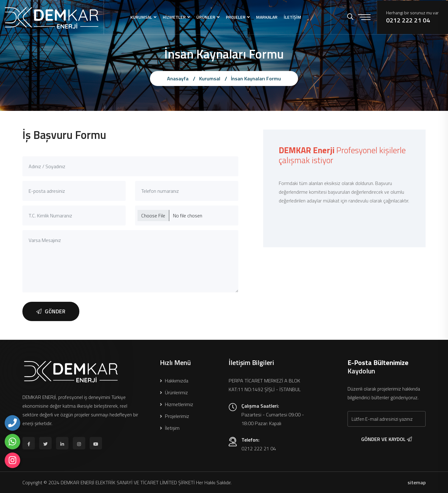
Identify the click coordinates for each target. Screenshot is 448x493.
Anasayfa (178, 78)
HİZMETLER (174, 17)
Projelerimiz (175, 416)
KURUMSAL (141, 17)
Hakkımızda (174, 381)
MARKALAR (267, 17)
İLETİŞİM (292, 17)
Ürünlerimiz (174, 392)
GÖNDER (51, 311)
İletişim (170, 428)
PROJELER (236, 17)
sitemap (417, 482)
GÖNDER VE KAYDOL (387, 439)
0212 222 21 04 (408, 20)
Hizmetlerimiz (177, 404)
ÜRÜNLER (206, 17)
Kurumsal (210, 78)
